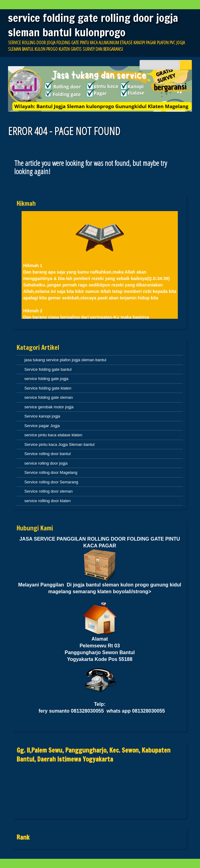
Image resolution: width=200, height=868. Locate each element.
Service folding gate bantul (48, 369)
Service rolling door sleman (49, 491)
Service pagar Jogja (42, 426)
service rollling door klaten (47, 501)
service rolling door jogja (46, 463)
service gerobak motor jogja (49, 407)
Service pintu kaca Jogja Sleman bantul (59, 444)
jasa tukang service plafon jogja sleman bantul (65, 360)
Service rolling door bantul (47, 454)
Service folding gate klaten (48, 388)
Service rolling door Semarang (51, 482)
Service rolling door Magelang (51, 472)
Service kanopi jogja (42, 416)
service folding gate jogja (46, 379)
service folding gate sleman (49, 397)
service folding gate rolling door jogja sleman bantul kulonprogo (93, 25)
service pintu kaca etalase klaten (53, 435)
